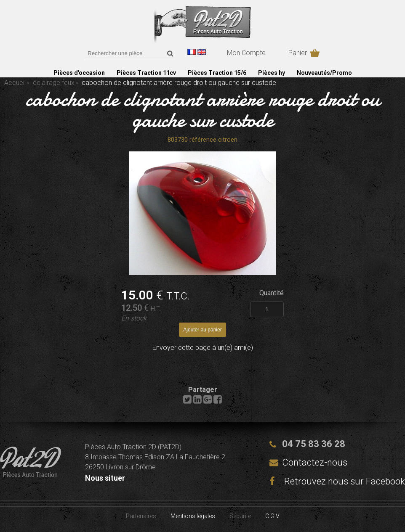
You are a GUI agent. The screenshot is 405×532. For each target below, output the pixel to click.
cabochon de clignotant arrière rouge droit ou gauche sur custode (202, 109)
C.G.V (272, 516)
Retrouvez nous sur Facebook (337, 481)
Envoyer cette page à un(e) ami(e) (203, 348)
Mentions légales (193, 516)
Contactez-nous (315, 462)
